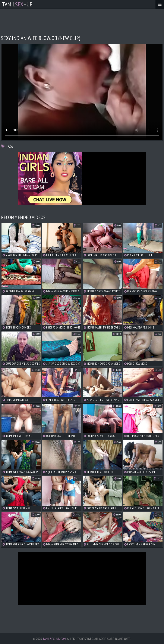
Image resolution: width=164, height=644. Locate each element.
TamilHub (17, 4)
